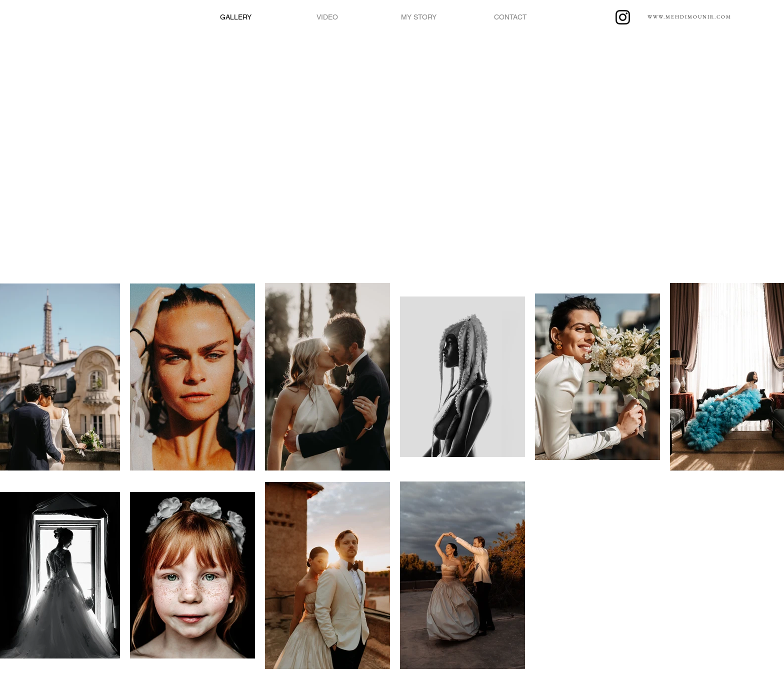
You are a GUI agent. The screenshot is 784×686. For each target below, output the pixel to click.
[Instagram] (623, 17)
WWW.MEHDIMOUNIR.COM (689, 17)
